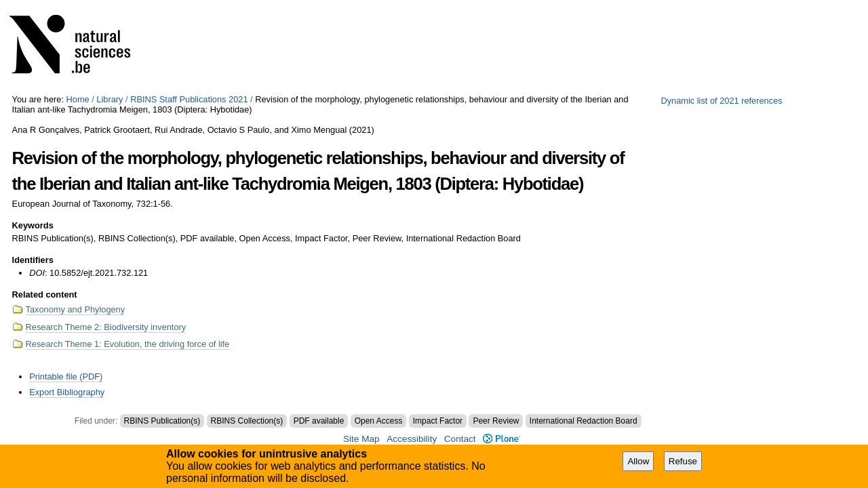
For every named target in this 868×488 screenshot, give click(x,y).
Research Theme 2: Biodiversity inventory (106, 327)
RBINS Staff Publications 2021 (189, 99)
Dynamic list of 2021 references (721, 101)
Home (78, 99)
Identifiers (33, 260)
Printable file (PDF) (66, 377)
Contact (460, 439)
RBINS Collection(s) (247, 421)
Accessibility (412, 439)
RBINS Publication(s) (162, 421)
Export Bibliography (67, 392)
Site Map (361, 439)
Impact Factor (438, 421)
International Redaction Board (584, 421)
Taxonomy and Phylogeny (76, 309)
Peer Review (496, 421)
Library (110, 99)
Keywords (33, 225)
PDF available (319, 421)
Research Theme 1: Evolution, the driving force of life (128, 344)
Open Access (379, 421)
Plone (501, 439)
